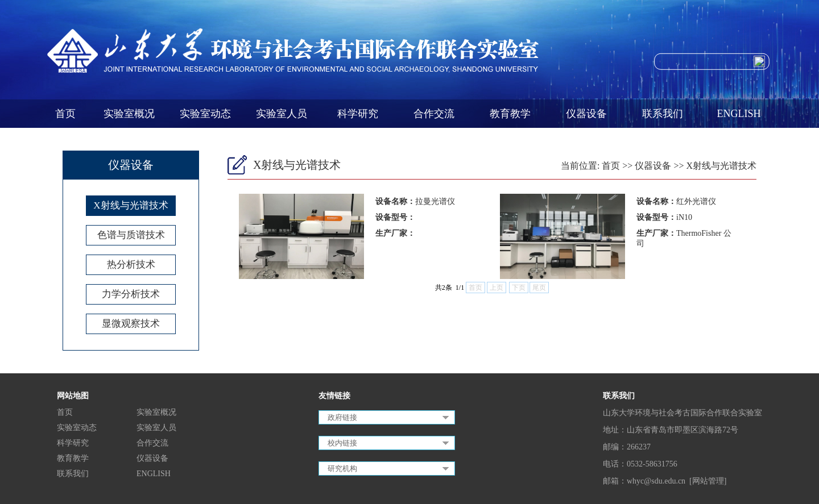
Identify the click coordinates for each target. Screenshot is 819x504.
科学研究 (358, 114)
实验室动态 (205, 114)
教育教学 (510, 114)
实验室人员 (282, 114)
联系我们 (663, 114)
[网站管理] (708, 481)
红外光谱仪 (696, 201)
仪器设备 (586, 114)
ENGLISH (739, 114)
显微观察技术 (131, 324)
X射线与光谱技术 (131, 205)
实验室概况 (129, 114)
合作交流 (434, 114)
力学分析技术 (131, 294)
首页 (65, 114)
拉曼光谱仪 (435, 201)
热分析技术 (131, 265)
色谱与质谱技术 (131, 235)
